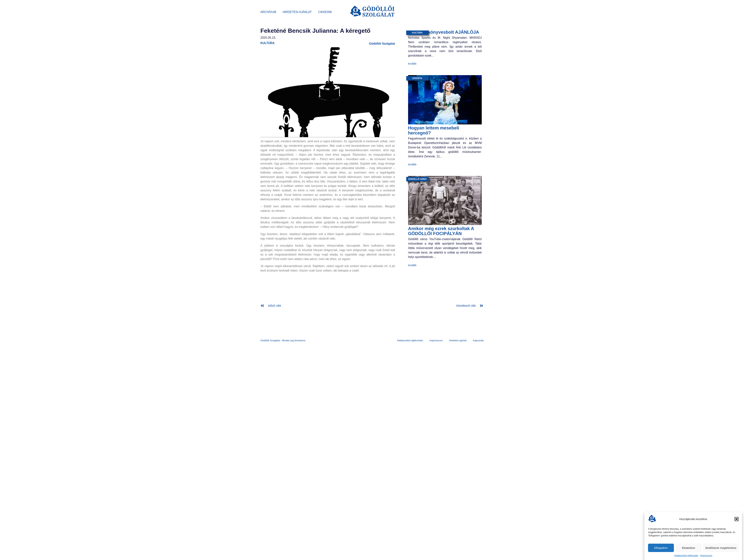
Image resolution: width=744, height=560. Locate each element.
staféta (417, 78)
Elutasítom (688, 548)
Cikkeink (325, 12)
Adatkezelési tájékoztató (686, 556)
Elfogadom (661, 548)
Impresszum (706, 556)
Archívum (268, 12)
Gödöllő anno (417, 179)
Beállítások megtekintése (721, 548)
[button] (737, 519)
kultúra (267, 43)
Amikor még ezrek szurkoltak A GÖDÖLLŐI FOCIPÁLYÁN (441, 231)
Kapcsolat (478, 340)
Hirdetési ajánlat (297, 12)
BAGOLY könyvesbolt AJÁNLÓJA (444, 32)
